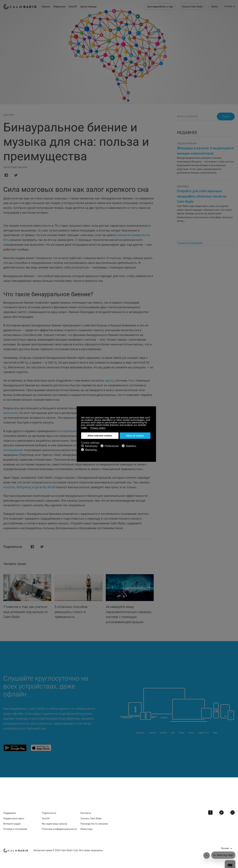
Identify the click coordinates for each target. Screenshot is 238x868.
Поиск (226, 116)
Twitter (222, 812)
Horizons (9, 487)
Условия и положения (15, 828)
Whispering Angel (28, 487)
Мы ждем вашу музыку (54, 823)
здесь (109, 381)
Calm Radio (20, 7)
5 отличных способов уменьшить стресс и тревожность (71, 612)
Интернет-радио (12, 823)
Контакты (86, 812)
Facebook (211, 812)
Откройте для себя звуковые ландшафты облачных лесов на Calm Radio (202, 196)
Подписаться (49, 812)
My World (49, 487)
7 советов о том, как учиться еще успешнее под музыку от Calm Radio (26, 612)
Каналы (46, 7)
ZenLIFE (73, 7)
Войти (215, 7)
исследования (68, 431)
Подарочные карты (14, 818)
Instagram (233, 812)
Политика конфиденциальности (59, 828)
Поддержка (10, 812)
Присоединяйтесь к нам (160, 7)
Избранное (60, 7)
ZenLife (46, 818)
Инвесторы (87, 828)
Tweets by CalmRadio (190, 243)
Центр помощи (89, 7)
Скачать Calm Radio (192, 7)
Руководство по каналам (94, 823)
